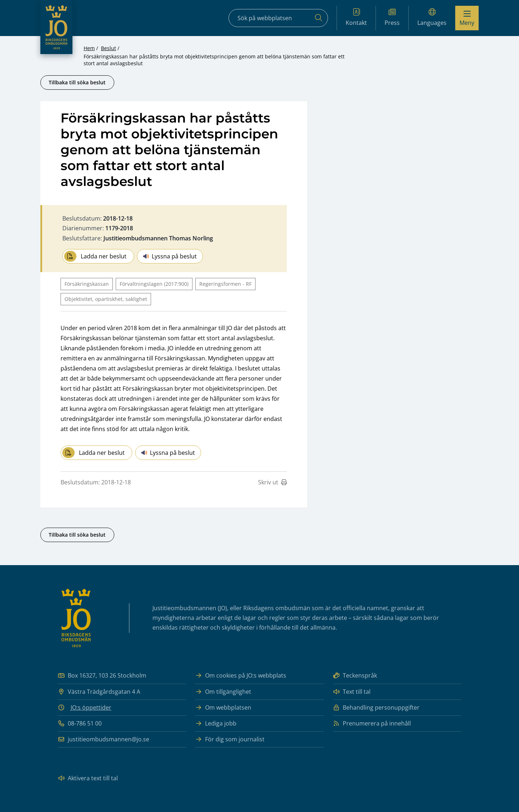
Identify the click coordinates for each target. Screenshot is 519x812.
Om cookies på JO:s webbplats (241, 676)
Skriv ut (272, 482)
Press (392, 17)
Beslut (108, 48)
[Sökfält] (278, 18)
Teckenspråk (355, 676)
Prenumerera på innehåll (372, 724)
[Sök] (319, 18)
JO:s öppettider (91, 707)
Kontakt (356, 17)
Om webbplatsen (223, 708)
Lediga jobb (216, 724)
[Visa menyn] (467, 18)
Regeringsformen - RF (225, 284)
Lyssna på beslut (170, 256)
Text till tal (352, 692)
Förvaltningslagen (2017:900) (154, 284)
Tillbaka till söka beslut (77, 82)
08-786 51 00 (80, 724)
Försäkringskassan (87, 284)
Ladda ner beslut (95, 256)
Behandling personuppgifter (376, 708)
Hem (89, 48)
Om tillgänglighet (223, 692)
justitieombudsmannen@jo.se (103, 739)
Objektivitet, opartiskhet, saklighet (106, 299)
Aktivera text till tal (88, 778)
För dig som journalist (230, 739)
